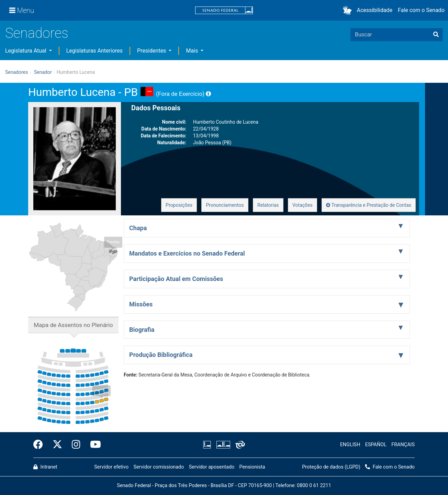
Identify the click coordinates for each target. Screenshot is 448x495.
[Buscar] (436, 35)
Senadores (37, 33)
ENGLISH (350, 445)
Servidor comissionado (159, 467)
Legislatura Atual (26, 51)
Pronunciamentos (225, 205)
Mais (193, 51)
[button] (349, 10)
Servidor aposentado (212, 467)
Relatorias (268, 205)
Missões (141, 304)
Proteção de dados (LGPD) (331, 467)
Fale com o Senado (421, 10)
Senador (43, 72)
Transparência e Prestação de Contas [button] (369, 205)
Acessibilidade (375, 10)
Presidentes (152, 51)
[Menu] (22, 10)
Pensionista (252, 467)
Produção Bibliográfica (161, 355)
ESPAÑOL (376, 445)
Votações (303, 205)
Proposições (179, 205)
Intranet (45, 467)
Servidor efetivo (111, 467)
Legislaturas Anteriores (94, 51)
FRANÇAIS (403, 445)
